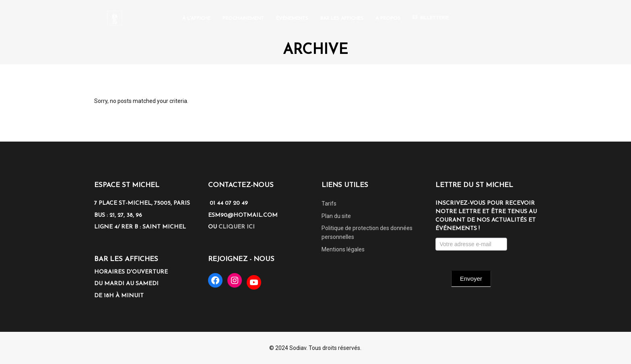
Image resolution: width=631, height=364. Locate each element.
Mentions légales (343, 249)
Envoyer (471, 279)
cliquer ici (237, 227)
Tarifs (329, 204)
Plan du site (336, 216)
